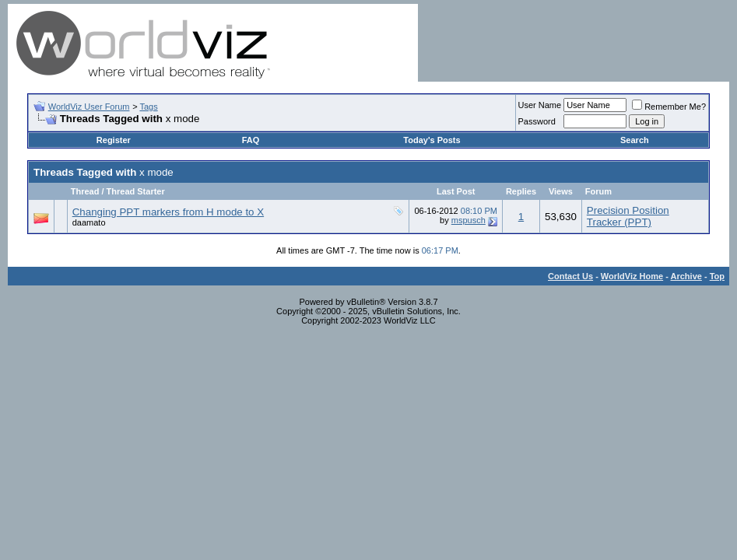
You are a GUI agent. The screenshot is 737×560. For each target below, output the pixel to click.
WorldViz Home (632, 276)
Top (717, 276)
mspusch (469, 220)
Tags (148, 107)
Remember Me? (669, 107)
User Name (540, 105)
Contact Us (570, 276)
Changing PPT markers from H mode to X (168, 212)
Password (537, 121)
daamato (89, 222)
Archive (686, 276)
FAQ (251, 140)
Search (635, 140)
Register (114, 140)
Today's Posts (432, 140)
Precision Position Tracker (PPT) (628, 216)
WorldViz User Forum (89, 107)
